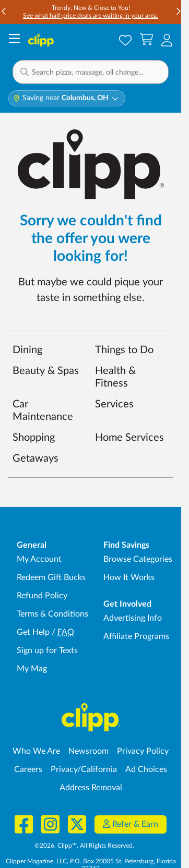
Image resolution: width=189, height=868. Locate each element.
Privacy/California (84, 769)
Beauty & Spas (46, 371)
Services (114, 404)
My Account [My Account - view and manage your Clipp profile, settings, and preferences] (39, 559)
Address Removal (91, 788)
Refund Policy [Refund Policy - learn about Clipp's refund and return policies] (42, 596)
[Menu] (14, 40)
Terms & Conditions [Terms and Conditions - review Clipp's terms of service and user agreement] (52, 614)
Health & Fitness (115, 377)
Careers (28, 769)
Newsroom (88, 751)
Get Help (33, 632)
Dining (27, 350)
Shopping (34, 438)
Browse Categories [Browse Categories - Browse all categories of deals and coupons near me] (138, 559)
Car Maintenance (43, 411)
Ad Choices (146, 769)
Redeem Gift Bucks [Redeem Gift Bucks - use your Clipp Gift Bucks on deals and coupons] (51, 577)
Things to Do (124, 350)
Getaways (36, 459)
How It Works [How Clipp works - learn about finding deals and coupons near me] (129, 577)
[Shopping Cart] (146, 40)
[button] (91, 72)
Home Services (129, 438)
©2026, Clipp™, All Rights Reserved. (84, 846)
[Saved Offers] (125, 40)
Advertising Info (133, 618)
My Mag (32, 669)
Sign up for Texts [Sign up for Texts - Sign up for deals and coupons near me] (47, 650)
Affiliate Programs (136, 636)
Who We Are (36, 751)
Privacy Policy (143, 751)
